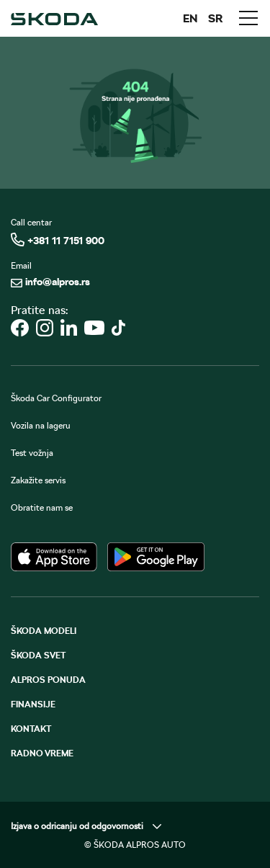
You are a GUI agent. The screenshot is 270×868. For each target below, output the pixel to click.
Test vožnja (32, 453)
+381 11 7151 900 (58, 240)
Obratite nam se (42, 508)
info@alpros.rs (50, 282)
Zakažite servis (38, 480)
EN (190, 18)
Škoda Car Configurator (56, 398)
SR (216, 18)
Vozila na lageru (41, 426)
